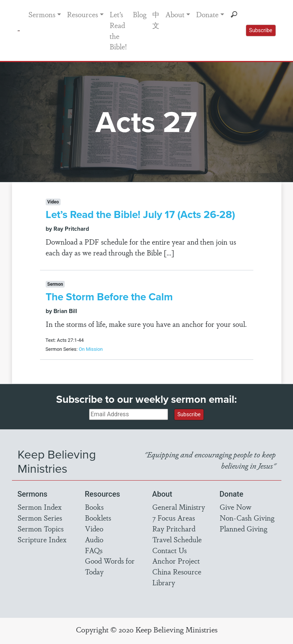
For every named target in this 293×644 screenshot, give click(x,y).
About (175, 14)
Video (94, 528)
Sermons (42, 14)
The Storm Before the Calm (109, 297)
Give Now (236, 507)
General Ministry (179, 507)
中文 (156, 20)
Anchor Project (176, 561)
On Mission (91, 349)
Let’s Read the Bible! (118, 30)
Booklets (98, 518)
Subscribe (261, 30)
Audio (94, 539)
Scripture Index (42, 539)
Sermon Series (40, 518)
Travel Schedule (177, 539)
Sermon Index (40, 507)
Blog (140, 14)
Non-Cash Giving (247, 518)
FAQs (94, 550)
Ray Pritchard (174, 528)
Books (94, 507)
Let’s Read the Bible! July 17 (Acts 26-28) (140, 214)
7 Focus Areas (174, 518)
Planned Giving (243, 528)
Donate (207, 14)
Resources (83, 14)
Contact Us (170, 550)
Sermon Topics (41, 528)
